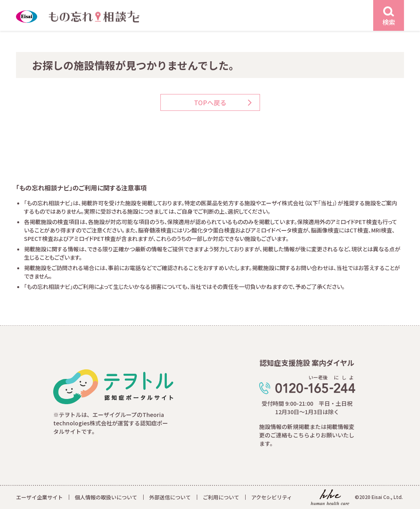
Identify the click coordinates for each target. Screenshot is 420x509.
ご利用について (221, 497)
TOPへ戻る (210, 102)
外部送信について (170, 497)
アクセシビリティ (272, 497)
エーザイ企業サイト (39, 497)
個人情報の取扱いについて (106, 497)
